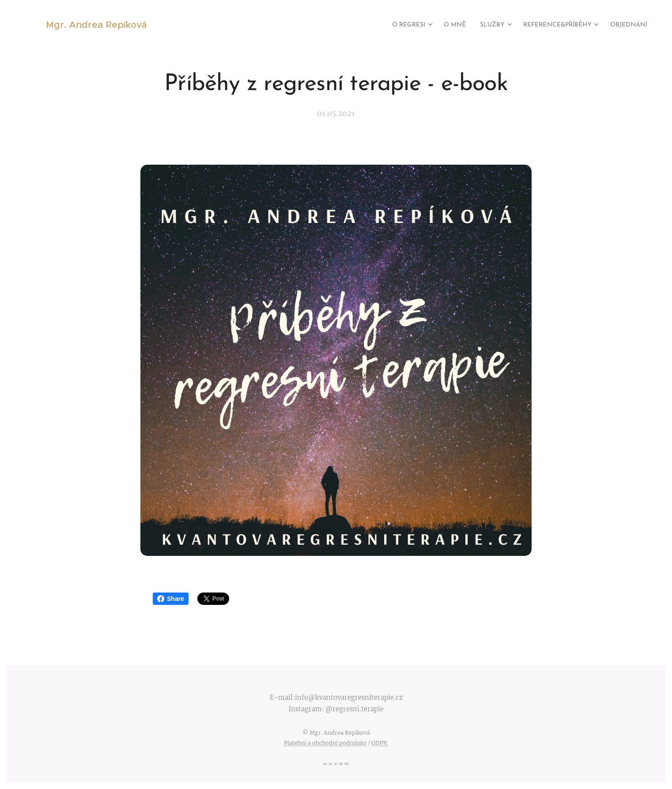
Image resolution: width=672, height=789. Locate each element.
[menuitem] (386, 25)
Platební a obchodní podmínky (325, 743)
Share (171, 599)
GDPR (380, 743)
